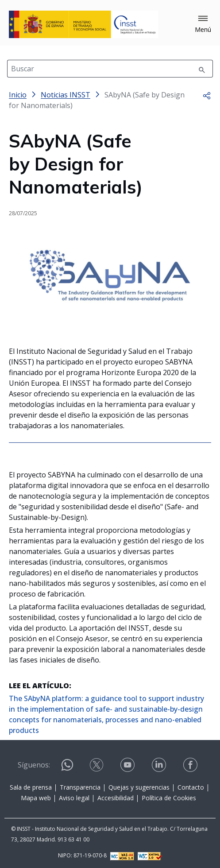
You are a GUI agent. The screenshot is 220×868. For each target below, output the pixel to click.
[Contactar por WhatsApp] (67, 769)
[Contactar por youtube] (128, 765)
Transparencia (80, 787)
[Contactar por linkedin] (160, 765)
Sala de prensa (31, 787)
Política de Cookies (169, 798)
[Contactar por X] (97, 765)
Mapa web (36, 798)
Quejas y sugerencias (139, 787)
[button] (203, 24)
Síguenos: (34, 765)
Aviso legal (74, 798)
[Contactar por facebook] (191, 765)
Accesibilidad (116, 798)
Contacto (191, 787)
